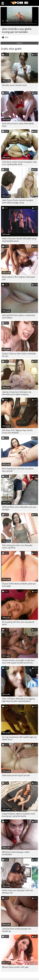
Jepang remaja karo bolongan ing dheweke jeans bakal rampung (16, 393)
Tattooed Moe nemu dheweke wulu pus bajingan (19, 508)
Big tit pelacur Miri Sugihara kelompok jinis (19, 278)
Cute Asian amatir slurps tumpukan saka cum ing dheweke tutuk (19, 163)
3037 (7, 37)
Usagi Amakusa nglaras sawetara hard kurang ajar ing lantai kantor (18, 815)
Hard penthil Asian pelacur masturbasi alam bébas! (19, 316)
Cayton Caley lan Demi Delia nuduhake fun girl (19, 355)
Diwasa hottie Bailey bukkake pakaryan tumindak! (19, 585)
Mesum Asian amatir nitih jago (15, 967)
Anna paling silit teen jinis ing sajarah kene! (18, 623)
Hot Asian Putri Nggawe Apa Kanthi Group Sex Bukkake (17, 432)
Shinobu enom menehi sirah (14, 85)
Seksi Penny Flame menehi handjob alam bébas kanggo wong (18, 201)
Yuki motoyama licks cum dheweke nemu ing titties (17, 547)
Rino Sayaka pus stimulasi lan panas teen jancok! (18, 470)
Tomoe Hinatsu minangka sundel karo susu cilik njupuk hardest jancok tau (18, 662)
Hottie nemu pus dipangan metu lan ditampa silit (18, 892)
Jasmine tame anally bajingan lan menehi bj (17, 930)
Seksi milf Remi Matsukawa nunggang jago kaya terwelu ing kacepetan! (18, 700)
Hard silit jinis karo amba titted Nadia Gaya (18, 125)
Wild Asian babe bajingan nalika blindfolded (16, 853)
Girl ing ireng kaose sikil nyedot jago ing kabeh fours (19, 738)
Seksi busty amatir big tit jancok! (16, 775)
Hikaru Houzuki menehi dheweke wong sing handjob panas (19, 240)
